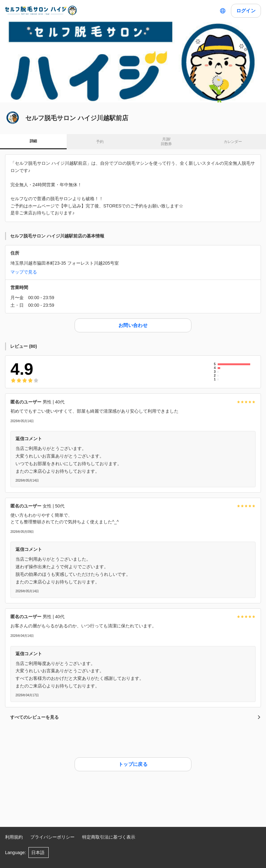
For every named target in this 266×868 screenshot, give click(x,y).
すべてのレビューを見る (136, 717)
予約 (100, 142)
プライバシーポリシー (52, 837)
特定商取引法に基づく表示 (109, 837)
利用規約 (14, 837)
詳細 (33, 141)
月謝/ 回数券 (166, 142)
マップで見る (24, 272)
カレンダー (233, 142)
